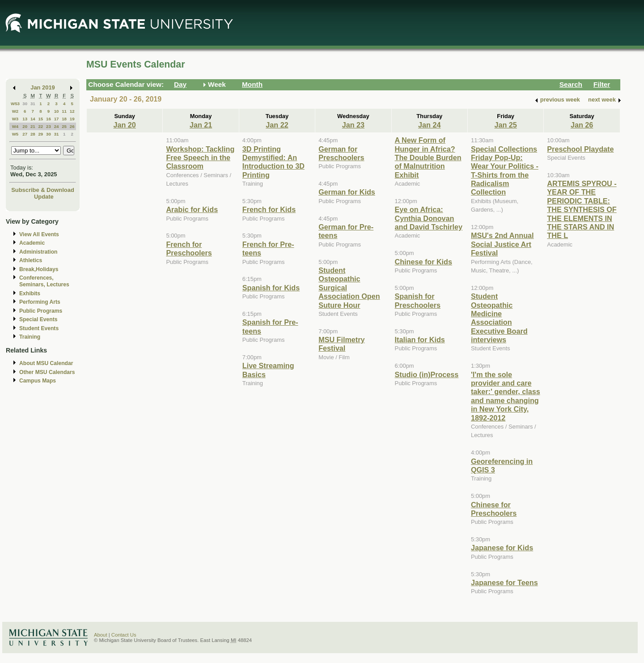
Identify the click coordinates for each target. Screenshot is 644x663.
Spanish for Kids (271, 288)
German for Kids (347, 192)
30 (25, 104)
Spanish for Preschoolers (418, 300)
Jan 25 (505, 125)
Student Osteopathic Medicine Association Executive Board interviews (499, 318)
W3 (15, 119)
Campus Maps (38, 381)
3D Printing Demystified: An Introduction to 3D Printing (273, 162)
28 (33, 134)
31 (33, 104)
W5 (15, 134)
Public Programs (41, 311)
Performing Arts (40, 302)
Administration (38, 252)
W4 (15, 126)
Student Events (39, 328)
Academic (32, 243)
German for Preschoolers (341, 153)
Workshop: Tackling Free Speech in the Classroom (200, 158)
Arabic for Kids (192, 209)
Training (30, 337)
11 (64, 111)
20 (25, 126)
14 (33, 119)
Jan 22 (277, 125)
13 (25, 119)
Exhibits (30, 293)
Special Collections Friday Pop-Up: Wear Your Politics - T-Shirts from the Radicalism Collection (505, 171)
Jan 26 (582, 125)
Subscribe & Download (43, 190)
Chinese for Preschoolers (494, 509)
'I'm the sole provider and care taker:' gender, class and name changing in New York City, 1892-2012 (506, 396)
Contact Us (124, 635)
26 (72, 126)
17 (57, 119)
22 (40, 126)
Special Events (38, 319)
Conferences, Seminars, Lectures (44, 281)
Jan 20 (125, 125)
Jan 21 (201, 125)
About (101, 635)
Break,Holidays (39, 269)
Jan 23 (353, 125)
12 (72, 111)
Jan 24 (429, 125)
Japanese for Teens (504, 582)
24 (57, 126)
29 (40, 134)
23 (49, 126)
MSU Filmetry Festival (341, 344)
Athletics (31, 260)
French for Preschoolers (189, 249)
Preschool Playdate (580, 149)
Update (44, 197)
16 (49, 119)
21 (33, 126)
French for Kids (269, 209)
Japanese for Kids (502, 548)
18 (64, 119)
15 (40, 119)
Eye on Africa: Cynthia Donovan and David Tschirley (429, 218)
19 (72, 119)
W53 (15, 104)
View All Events (39, 234)
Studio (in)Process (427, 374)
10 (57, 111)
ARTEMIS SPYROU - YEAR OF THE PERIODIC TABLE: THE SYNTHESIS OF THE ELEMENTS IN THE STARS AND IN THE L (582, 209)
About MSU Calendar (46, 363)
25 (64, 126)
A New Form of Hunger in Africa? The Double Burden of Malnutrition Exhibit (428, 157)
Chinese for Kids (424, 262)
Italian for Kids (420, 340)
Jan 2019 (43, 87)
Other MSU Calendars (47, 372)
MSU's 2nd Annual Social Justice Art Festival (502, 244)
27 (25, 134)
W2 (15, 111)
